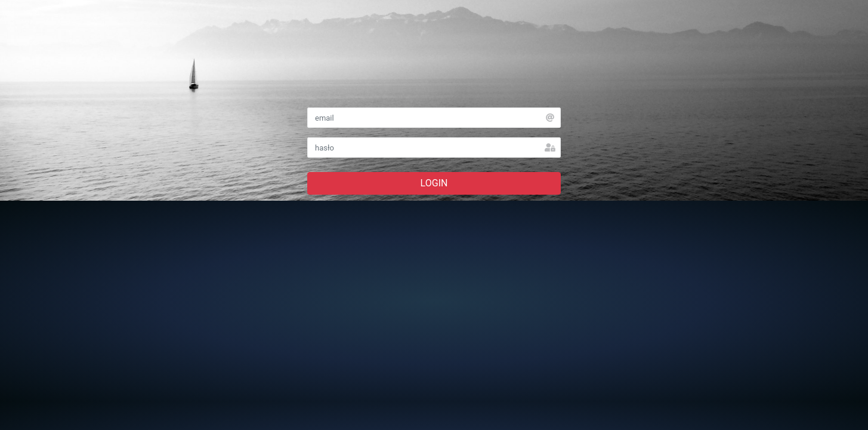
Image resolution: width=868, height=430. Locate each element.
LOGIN (434, 183)
